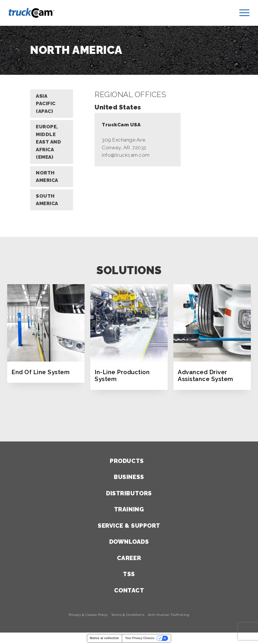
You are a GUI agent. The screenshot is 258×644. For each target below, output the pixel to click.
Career (129, 558)
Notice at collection (105, 638)
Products (127, 461)
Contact (129, 590)
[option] (46, 333)
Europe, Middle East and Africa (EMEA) (48, 142)
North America (47, 177)
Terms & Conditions (128, 615)
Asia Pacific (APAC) (46, 104)
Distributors (129, 493)
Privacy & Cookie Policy (88, 615)
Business (129, 477)
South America (47, 200)
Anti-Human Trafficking (169, 615)
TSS (129, 574)
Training (129, 509)
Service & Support (129, 526)
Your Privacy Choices (140, 638)
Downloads (129, 542)
